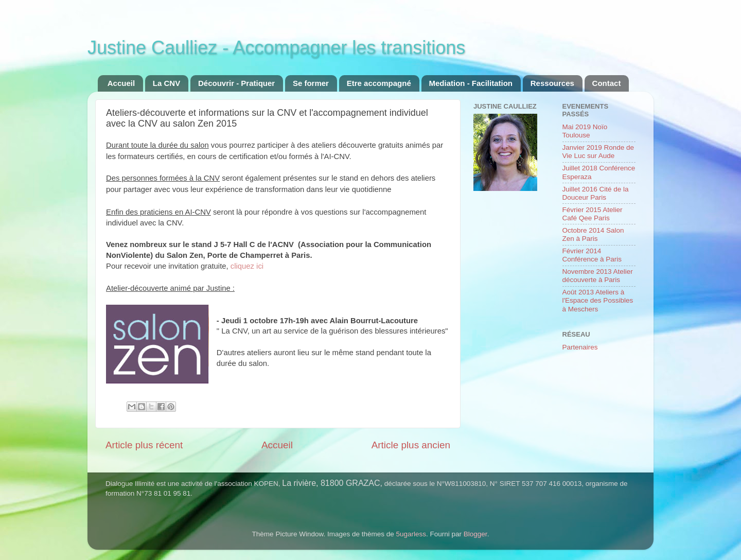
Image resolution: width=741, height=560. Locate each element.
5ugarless (411, 534)
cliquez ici (247, 266)
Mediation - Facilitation (471, 83)
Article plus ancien (411, 445)
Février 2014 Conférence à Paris (592, 255)
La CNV (166, 83)
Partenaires (580, 347)
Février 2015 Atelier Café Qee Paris (593, 214)
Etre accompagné (379, 83)
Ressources (552, 83)
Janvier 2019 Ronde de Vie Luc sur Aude (598, 152)
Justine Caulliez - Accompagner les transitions (276, 48)
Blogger (475, 534)
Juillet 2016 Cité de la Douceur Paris (596, 193)
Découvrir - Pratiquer (236, 83)
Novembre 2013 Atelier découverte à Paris (598, 276)
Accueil (121, 83)
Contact (607, 83)
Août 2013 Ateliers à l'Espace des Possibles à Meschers (598, 300)
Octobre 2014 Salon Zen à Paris (593, 234)
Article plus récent (144, 445)
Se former (311, 83)
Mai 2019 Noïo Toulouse (585, 131)
